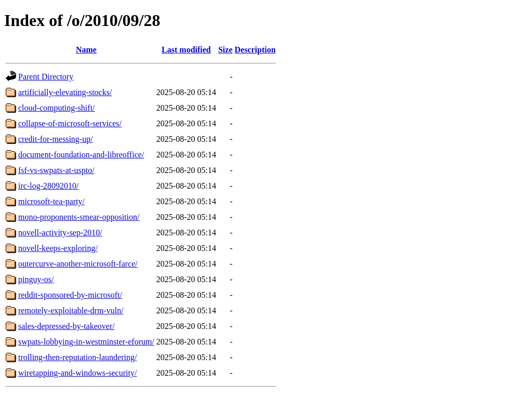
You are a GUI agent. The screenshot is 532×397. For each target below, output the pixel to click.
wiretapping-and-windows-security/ (77, 373)
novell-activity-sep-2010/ (60, 233)
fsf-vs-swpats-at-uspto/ (56, 170)
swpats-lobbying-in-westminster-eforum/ (86, 342)
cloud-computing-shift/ (57, 108)
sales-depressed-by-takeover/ (66, 326)
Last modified (186, 50)
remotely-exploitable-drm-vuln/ (71, 310)
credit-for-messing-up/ (56, 139)
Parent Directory (46, 77)
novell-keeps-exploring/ (58, 248)
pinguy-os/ (36, 279)
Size (225, 50)
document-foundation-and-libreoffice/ (81, 155)
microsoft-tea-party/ (51, 201)
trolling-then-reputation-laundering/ (77, 357)
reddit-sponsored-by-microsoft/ (70, 295)
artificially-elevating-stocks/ (65, 92)
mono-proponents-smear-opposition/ (79, 217)
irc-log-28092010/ (48, 186)
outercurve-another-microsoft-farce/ (78, 264)
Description (255, 50)
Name (86, 50)
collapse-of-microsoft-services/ (70, 123)
